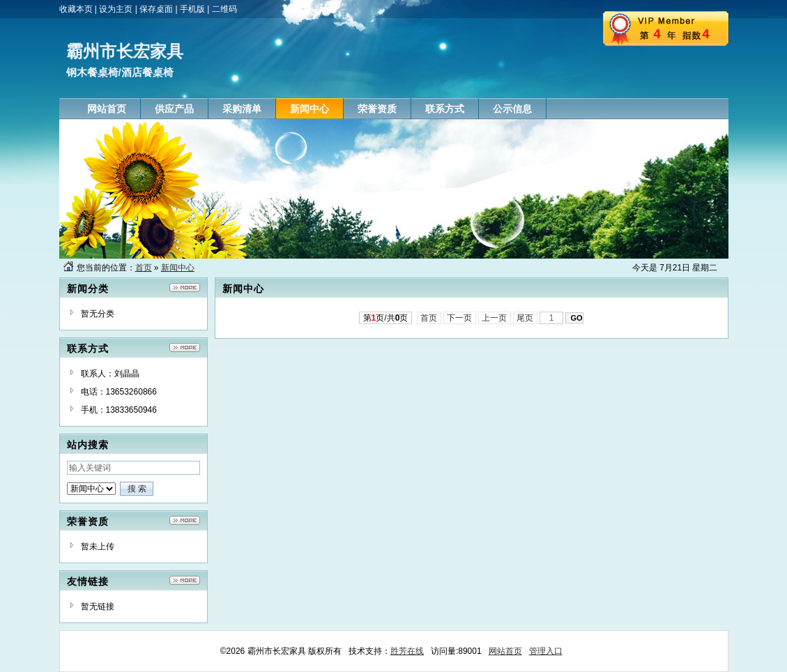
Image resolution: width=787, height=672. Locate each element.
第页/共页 (386, 318)
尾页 (525, 318)
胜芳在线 (407, 651)
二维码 (224, 9)
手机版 (192, 9)
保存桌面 (156, 9)
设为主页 (116, 9)
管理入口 (546, 651)
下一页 (460, 318)
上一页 (495, 318)
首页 (144, 268)
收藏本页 (76, 9)
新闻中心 (178, 268)
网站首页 (505, 651)
